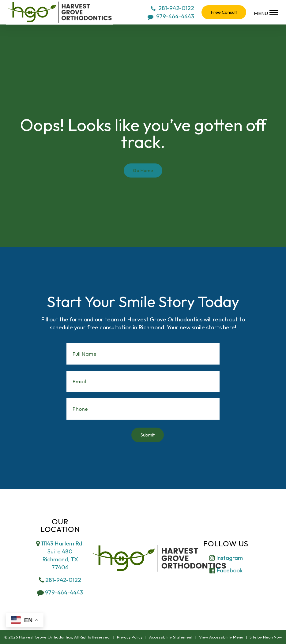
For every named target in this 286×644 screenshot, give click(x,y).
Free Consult (224, 12)
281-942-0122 (173, 8)
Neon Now (273, 637)
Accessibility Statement (171, 637)
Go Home (143, 170)
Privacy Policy (130, 637)
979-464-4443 (171, 16)
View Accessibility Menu (221, 637)
